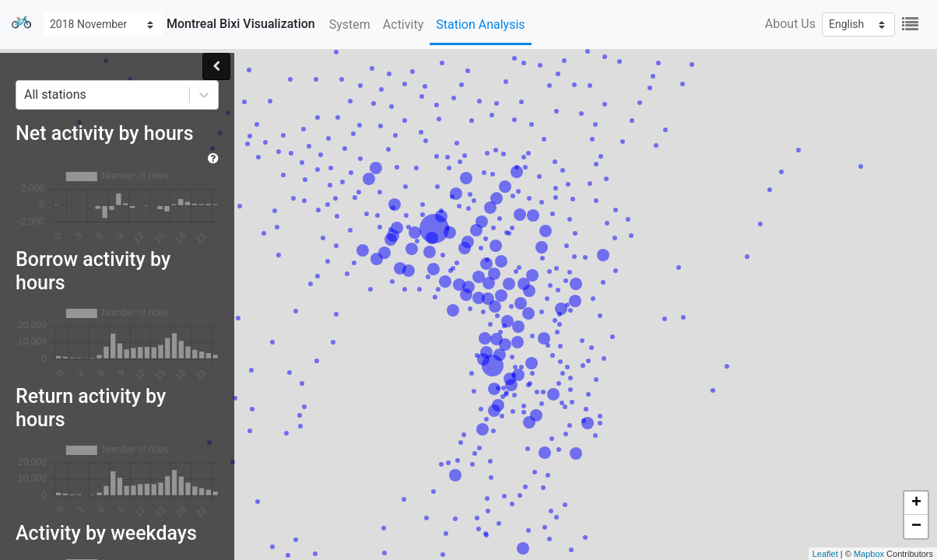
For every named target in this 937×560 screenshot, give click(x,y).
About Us (790, 24)
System (350, 24)
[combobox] (26, 95)
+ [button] (916, 503)
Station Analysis (480, 24)
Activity (403, 24)
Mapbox (869, 554)
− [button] (916, 527)
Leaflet (825, 554)
